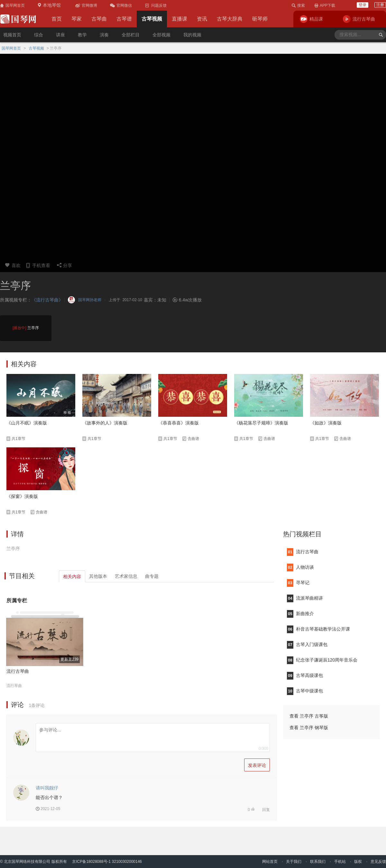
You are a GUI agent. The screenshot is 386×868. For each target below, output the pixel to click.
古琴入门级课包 (307, 644)
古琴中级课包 (305, 691)
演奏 (104, 35)
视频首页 (12, 35)
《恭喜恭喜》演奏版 (179, 423)
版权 (358, 862)
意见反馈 (378, 862)
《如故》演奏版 (326, 423)
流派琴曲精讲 (305, 598)
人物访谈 (300, 567)
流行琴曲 (14, 686)
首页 (57, 19)
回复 (266, 810)
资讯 (202, 19)
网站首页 (270, 862)
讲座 (60, 35)
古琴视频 (152, 19)
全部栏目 (131, 35)
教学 (82, 35)
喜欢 (13, 265)
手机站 (340, 862)
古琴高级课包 (305, 675)
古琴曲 (99, 19)
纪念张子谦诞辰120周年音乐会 (322, 660)
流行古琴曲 (18, 671)
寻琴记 (298, 583)
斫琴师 (260, 19)
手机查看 (38, 265)
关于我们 (294, 862)
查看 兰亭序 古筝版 (309, 716)
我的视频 (192, 35)
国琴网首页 (11, 48)
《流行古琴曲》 (47, 300)
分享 (64, 265)
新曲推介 (300, 614)
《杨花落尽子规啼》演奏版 (261, 423)
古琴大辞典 (230, 19)
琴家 (77, 19)
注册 (380, 5)
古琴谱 (124, 19)
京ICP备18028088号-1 (91, 862)
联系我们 (318, 862)
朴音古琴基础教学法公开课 (318, 629)
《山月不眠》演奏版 (27, 423)
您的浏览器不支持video (193, 156)
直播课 (179, 19)
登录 (363, 5)
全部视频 (161, 35)
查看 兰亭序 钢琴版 (309, 728)
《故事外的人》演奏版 (105, 423)
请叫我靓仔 (47, 788)
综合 (39, 35)
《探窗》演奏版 (22, 496)
